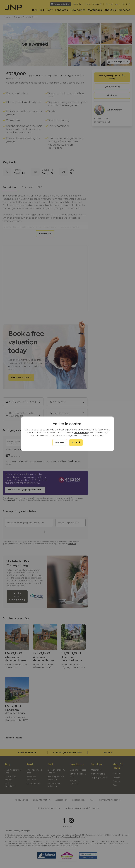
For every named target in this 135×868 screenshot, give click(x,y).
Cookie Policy (81, 433)
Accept (76, 442)
